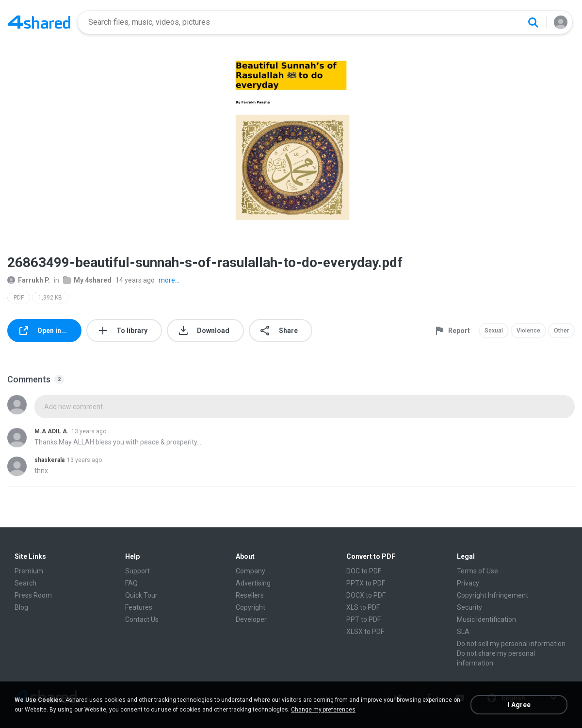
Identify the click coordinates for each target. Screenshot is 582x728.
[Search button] (533, 22)
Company (251, 571)
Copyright (251, 607)
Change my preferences (323, 710)
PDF (19, 298)
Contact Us (142, 619)
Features (139, 607)
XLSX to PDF (365, 632)
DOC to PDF (364, 571)
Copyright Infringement (493, 595)
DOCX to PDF (366, 595)
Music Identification (486, 619)
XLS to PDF (363, 607)
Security (469, 607)
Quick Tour (141, 595)
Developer (251, 619)
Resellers (250, 595)
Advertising (253, 583)
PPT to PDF (364, 619)
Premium (29, 571)
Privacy (468, 583)
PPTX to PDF (366, 583)
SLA (463, 632)
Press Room (33, 595)
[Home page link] (39, 22)
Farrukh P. (29, 280)
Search (25, 583)
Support (137, 571)
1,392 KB (50, 298)
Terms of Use (477, 571)
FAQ (131, 583)
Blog (21, 607)
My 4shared (87, 280)
